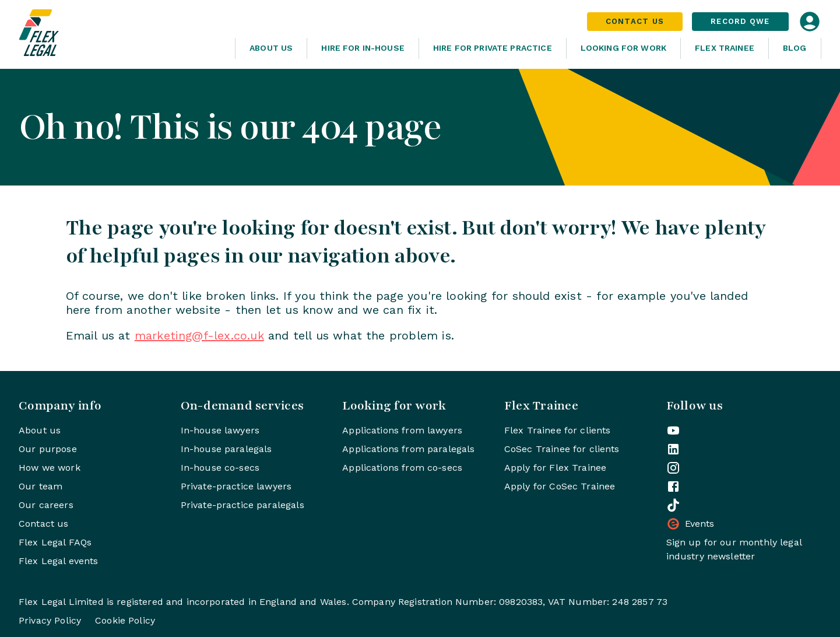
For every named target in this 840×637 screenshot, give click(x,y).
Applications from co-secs (402, 468)
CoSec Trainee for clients (562, 449)
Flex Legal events (59, 561)
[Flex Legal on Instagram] (673, 468)
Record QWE (740, 21)
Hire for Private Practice (493, 48)
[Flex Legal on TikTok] (673, 505)
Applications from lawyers (402, 430)
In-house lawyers (220, 430)
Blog (795, 48)
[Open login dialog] (810, 22)
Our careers (46, 505)
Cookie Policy (125, 620)
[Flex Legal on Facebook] (673, 487)
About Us (271, 48)
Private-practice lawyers (236, 486)
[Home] (123, 34)
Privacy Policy (50, 620)
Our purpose (48, 449)
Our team (41, 486)
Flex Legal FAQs (55, 542)
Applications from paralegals (408, 449)
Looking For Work (623, 48)
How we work (50, 468)
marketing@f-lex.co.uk (199, 335)
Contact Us (635, 21)
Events (690, 524)
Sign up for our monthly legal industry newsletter (734, 549)
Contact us (44, 524)
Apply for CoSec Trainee (560, 486)
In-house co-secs (220, 468)
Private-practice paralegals (242, 505)
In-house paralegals (226, 449)
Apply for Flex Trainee (555, 468)
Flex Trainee (725, 48)
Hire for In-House (363, 48)
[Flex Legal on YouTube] (673, 430)
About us (40, 430)
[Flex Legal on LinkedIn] (673, 449)
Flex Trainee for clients (558, 430)
